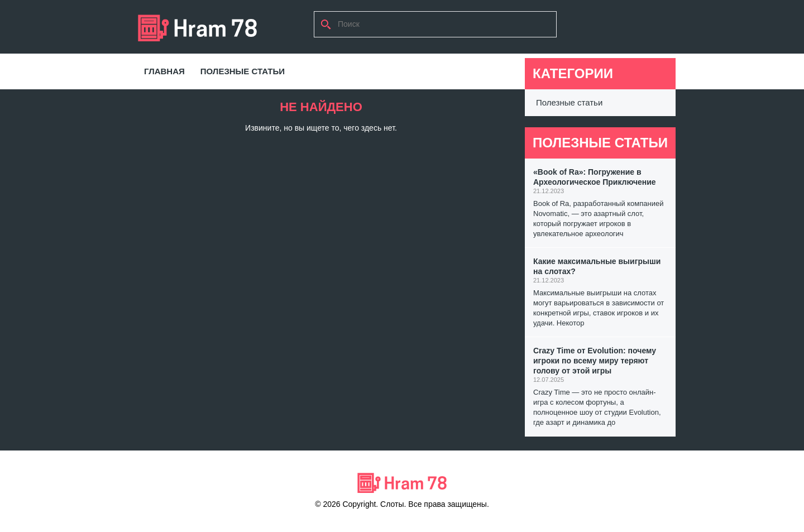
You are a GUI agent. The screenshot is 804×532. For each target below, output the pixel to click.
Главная (164, 71)
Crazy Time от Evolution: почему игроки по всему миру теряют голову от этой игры (595, 361)
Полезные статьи (243, 71)
